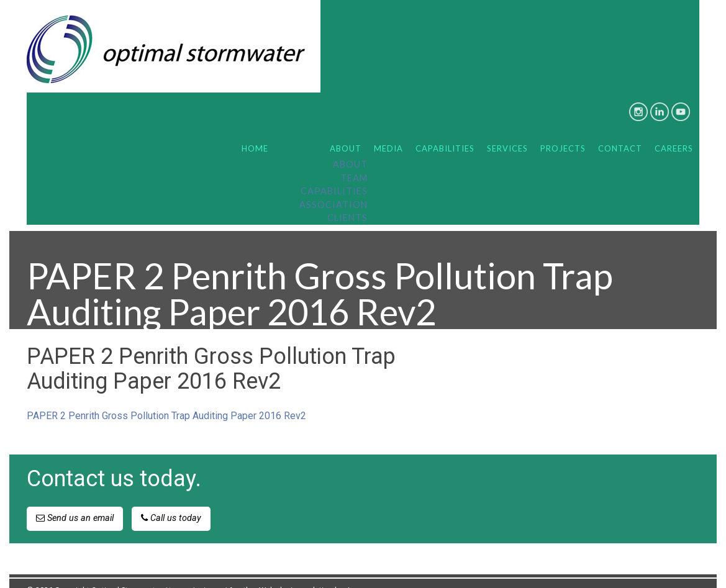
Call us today (171, 500)
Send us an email (75, 500)
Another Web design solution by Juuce (298, 572)
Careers (674, 130)
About (346, 130)
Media (388, 130)
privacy (209, 572)
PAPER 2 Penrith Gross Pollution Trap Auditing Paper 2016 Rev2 (166, 397)
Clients (347, 199)
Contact (620, 130)
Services (507, 130)
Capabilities (334, 172)
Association (334, 186)
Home (255, 130)
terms (179, 572)
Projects (563, 130)
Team (354, 159)
